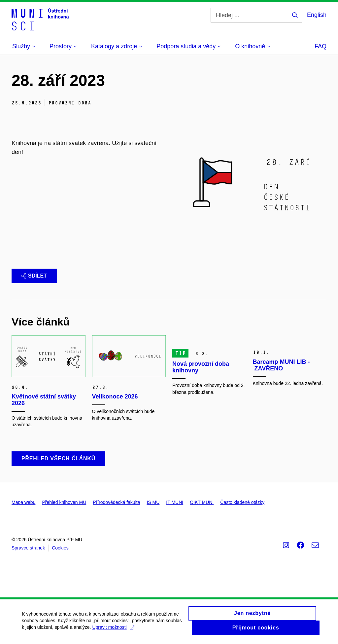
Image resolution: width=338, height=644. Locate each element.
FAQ (321, 46)
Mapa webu (23, 504)
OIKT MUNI (202, 504)
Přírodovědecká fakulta (116, 504)
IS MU (153, 504)
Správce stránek (28, 550)
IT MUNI (175, 504)
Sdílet (34, 276)
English (317, 15)
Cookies (60, 550)
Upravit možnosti (132, 633)
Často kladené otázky (242, 504)
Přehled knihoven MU (64, 504)
